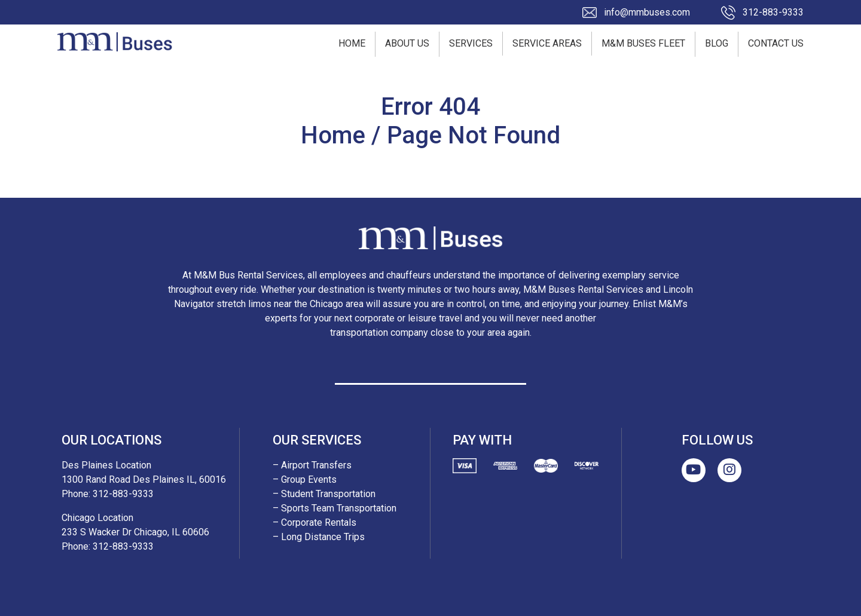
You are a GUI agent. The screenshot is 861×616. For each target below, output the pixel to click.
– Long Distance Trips (319, 537)
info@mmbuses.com (647, 12)
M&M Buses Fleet (643, 43)
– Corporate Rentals (315, 522)
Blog (717, 43)
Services (471, 43)
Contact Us (776, 43)
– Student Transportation (324, 494)
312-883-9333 (773, 12)
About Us (407, 43)
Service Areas (547, 43)
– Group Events (305, 479)
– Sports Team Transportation (335, 508)
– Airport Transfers (312, 465)
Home (352, 43)
